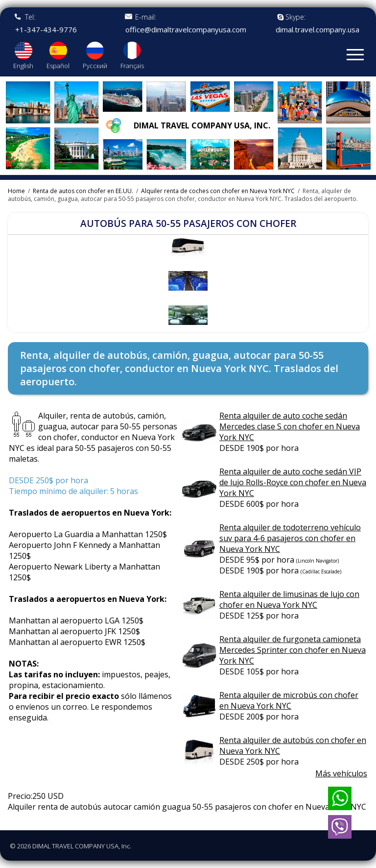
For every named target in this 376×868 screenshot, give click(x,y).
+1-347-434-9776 (46, 30)
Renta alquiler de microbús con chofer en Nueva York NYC (289, 700)
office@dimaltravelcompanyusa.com (186, 30)
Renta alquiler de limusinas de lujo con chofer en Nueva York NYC (289, 599)
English (23, 66)
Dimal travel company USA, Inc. (202, 125)
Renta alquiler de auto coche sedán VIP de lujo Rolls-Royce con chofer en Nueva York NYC (293, 482)
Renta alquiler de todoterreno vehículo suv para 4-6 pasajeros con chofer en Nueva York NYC (290, 538)
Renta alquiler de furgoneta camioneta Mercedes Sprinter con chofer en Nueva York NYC (293, 650)
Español (58, 66)
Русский (95, 66)
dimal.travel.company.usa (317, 30)
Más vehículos (341, 773)
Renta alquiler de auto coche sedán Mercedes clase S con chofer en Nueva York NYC (290, 426)
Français (132, 66)
